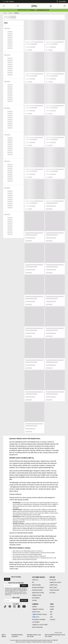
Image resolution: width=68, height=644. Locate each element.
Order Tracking (8, 2)
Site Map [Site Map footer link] (34, 600)
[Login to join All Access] (26, 10)
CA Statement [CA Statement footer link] (36, 622)
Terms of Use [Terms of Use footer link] (36, 617)
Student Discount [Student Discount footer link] (54, 590)
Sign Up (7, 579)
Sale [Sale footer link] (51, 617)
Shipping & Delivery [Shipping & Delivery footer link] (37, 590)
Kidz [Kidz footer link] (51, 614)
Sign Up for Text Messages (16, 583)
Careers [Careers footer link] (34, 607)
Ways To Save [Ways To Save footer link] (53, 588)
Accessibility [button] (61, 2)
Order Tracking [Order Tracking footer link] (36, 585)
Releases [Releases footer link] (53, 620)
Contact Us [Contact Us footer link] (35, 580)
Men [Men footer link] (51, 612)
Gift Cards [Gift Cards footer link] (52, 593)
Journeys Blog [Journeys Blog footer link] (53, 585)
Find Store (24, 600)
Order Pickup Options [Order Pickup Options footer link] (38, 593)
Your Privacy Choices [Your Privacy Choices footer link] (39, 614)
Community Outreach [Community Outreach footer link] (38, 609)
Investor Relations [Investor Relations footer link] (37, 627)
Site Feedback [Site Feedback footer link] (36, 598)
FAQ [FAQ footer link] (33, 582)
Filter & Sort (13, 22)
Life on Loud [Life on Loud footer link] (53, 580)
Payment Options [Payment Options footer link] (37, 595)
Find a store (16, 598)
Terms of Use (18, 591)
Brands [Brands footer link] (52, 607)
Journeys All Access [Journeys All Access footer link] (55, 582)
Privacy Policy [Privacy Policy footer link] (36, 612)
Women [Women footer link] (52, 609)
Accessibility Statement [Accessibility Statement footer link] (39, 620)
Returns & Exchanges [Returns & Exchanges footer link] (38, 588)
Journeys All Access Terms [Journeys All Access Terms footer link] (40, 625)
